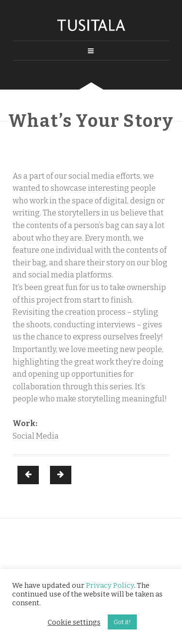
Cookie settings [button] (74, 622)
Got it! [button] (122, 622)
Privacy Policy (110, 585)
